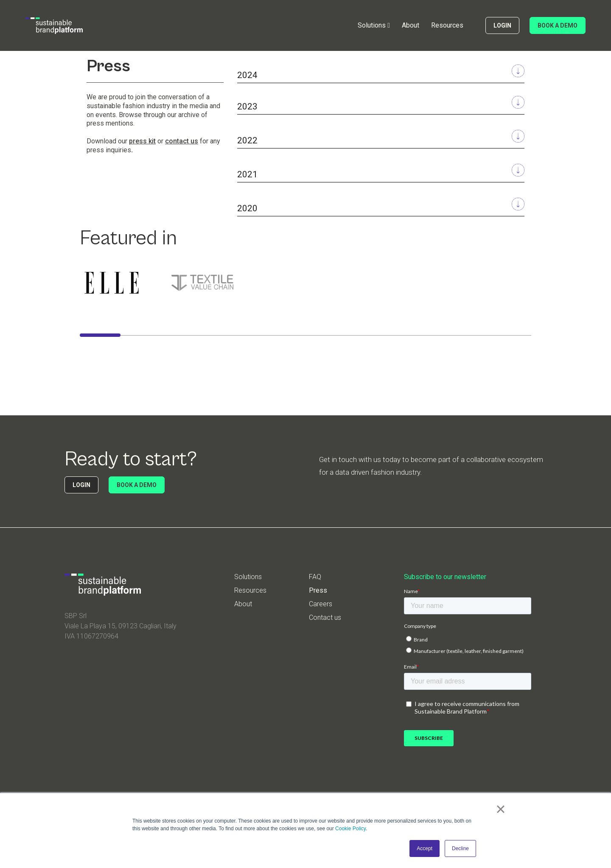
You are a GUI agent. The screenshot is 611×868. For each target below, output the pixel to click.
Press (318, 591)
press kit (142, 141)
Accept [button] (425, 848)
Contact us (325, 618)
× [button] (500, 809)
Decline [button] (460, 848)
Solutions (248, 577)
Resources (447, 25)
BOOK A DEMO (558, 25)
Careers (321, 604)
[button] (374, 25)
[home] (54, 26)
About (411, 25)
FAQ (315, 577)
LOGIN (502, 25)
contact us (182, 141)
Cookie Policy (350, 829)
